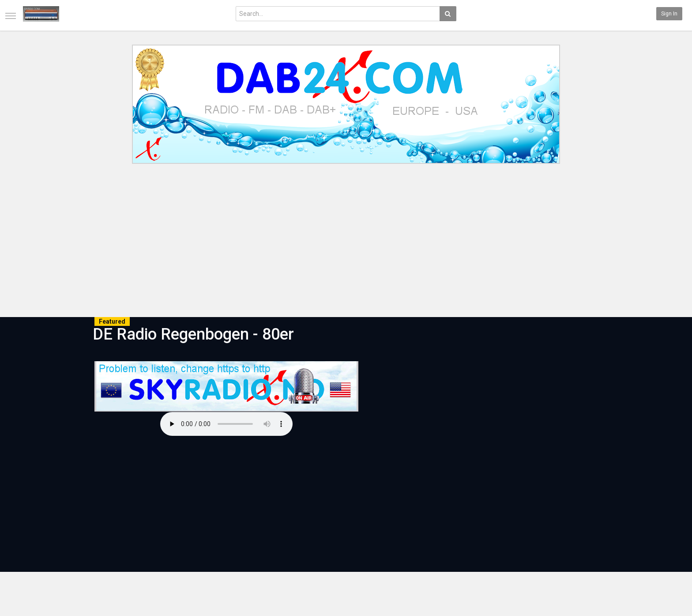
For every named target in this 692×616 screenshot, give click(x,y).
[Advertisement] (346, 242)
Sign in (669, 14)
